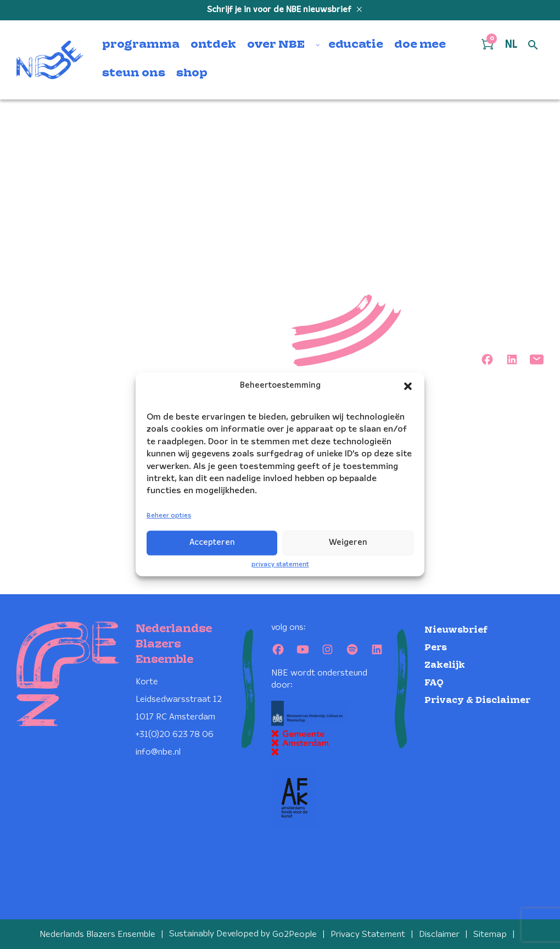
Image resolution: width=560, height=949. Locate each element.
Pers (436, 647)
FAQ (434, 682)
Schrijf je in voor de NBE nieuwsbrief (280, 10)
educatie (356, 45)
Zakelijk (445, 665)
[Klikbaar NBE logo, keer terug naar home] (50, 60)
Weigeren (348, 543)
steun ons (134, 74)
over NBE (276, 45)
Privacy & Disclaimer (477, 700)
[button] (408, 386)
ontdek (213, 45)
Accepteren (212, 543)
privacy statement (280, 564)
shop (192, 74)
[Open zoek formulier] (533, 46)
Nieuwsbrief (456, 630)
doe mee (420, 45)
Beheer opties (169, 515)
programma (141, 45)
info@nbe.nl (158, 752)
